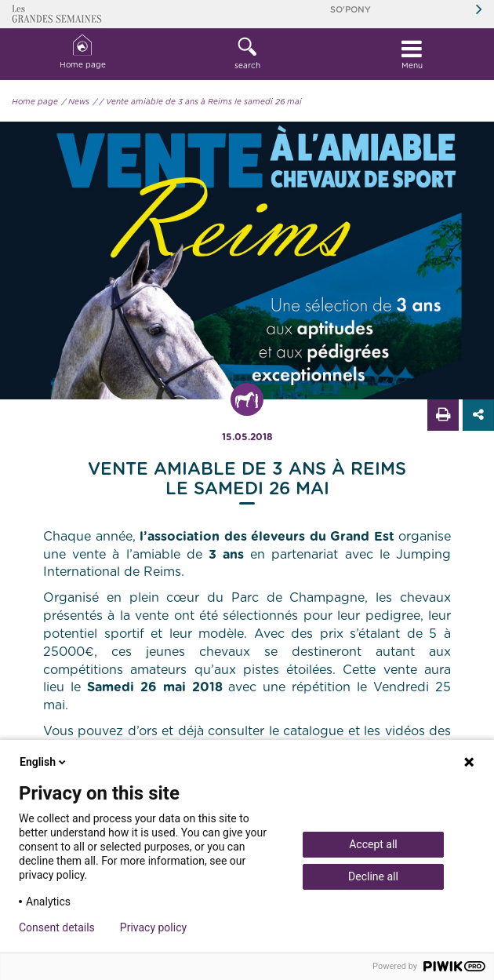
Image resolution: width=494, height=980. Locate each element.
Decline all (373, 876)
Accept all (373, 844)
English (44, 762)
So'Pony (351, 10)
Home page (83, 52)
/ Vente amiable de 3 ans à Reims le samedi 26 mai (201, 102)
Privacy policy (153, 927)
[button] (247, 54)
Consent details (57, 927)
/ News (76, 102)
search (247, 53)
